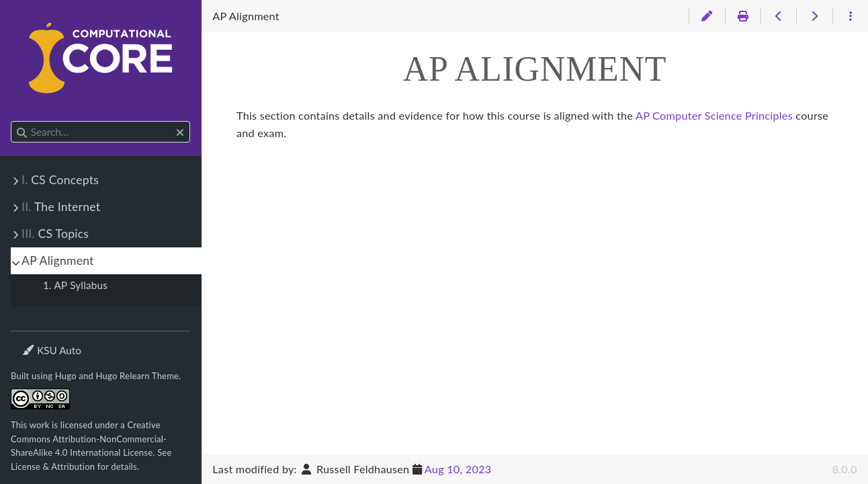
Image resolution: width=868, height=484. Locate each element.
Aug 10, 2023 (458, 469)
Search (12, 121)
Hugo (66, 376)
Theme (37, 342)
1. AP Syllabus (75, 285)
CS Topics (55, 234)
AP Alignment (58, 260)
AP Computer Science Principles (714, 115)
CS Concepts (60, 180)
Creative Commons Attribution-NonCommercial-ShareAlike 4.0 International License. (89, 439)
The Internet (61, 207)
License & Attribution (53, 467)
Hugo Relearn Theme (138, 376)
